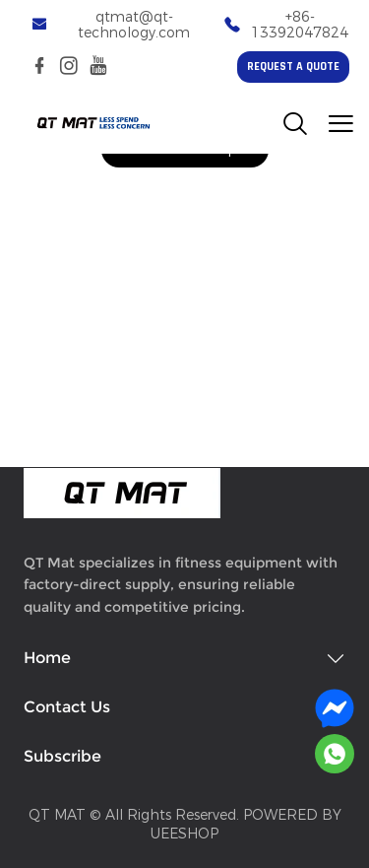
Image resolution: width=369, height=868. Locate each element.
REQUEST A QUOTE (293, 67)
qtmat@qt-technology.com (134, 25)
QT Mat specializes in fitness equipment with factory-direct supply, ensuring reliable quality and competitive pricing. (181, 585)
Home (47, 658)
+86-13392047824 (300, 25)
